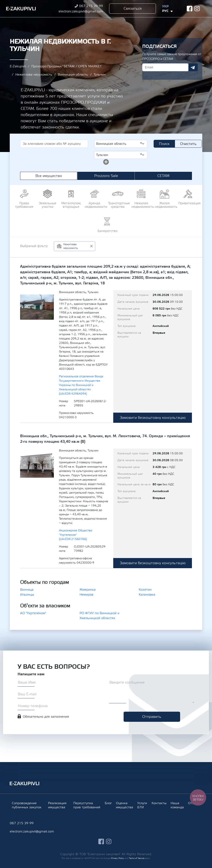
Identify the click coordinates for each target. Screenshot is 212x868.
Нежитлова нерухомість (34, 75)
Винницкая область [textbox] (119, 144)
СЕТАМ (163, 176)
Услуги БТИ (142, 805)
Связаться (133, 9)
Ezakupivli (21, 9)
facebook (190, 9)
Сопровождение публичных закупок (27, 805)
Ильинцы (27, 595)
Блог (108, 803)
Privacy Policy (118, 858)
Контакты (159, 803)
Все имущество (49, 176)
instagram (197, 9)
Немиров (86, 595)
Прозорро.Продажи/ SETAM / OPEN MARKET (66, 66)
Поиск (164, 144)
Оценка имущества (125, 805)
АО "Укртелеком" (33, 613)
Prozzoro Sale (106, 176)
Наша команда (177, 805)
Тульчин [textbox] (119, 155)
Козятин (145, 590)
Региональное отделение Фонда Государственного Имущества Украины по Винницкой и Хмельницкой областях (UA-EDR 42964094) (81, 385)
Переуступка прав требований (87, 805)
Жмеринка (88, 590)
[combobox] (121, 144)
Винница (27, 590)
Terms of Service (137, 858)
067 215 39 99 (91, 6)
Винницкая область (73, 75)
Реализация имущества (57, 805)
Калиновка (147, 595)
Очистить (188, 144)
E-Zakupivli (18, 66)
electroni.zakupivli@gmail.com (81, 11)
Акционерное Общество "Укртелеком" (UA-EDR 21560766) (76, 535)
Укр (165, 6)
